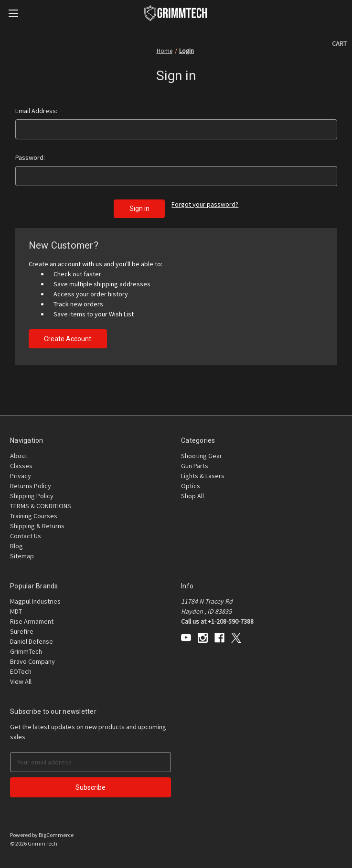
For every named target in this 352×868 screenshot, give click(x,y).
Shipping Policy (32, 496)
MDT (16, 611)
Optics (191, 486)
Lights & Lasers (203, 476)
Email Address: (36, 111)
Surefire (22, 631)
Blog (16, 546)
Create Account (68, 339)
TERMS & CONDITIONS (41, 506)
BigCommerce (56, 835)
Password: (30, 157)
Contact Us (26, 536)
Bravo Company (32, 661)
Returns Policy (31, 486)
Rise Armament (32, 621)
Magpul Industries (35, 601)
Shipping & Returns (37, 526)
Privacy (21, 476)
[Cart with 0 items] (339, 44)
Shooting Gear (202, 456)
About (19, 456)
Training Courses (34, 516)
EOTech (21, 671)
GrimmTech (26, 651)
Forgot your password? (205, 204)
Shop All (192, 496)
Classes (21, 466)
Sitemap (22, 556)
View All (21, 681)
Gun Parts (195, 466)
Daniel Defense (32, 641)
